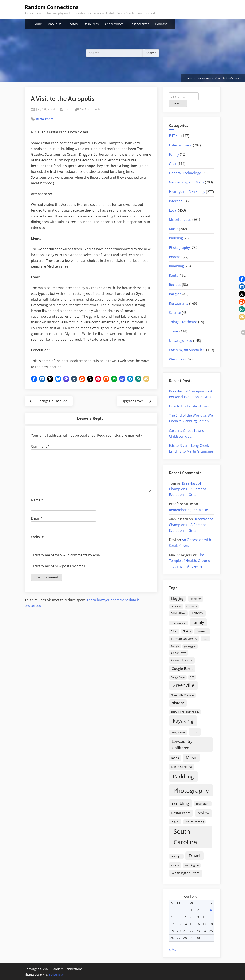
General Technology (185, 173)
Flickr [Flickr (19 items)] (174, 631)
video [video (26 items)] (175, 865)
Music (174, 229)
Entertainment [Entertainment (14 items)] (179, 623)
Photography (179, 248)
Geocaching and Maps (187, 182)
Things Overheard (183, 322)
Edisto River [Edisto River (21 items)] (178, 613)
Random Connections (52, 7)
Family (174, 154)
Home (37, 24)
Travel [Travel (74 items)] (194, 856)
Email (37, 519)
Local (173, 210)
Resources (91, 24)
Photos (72, 24)
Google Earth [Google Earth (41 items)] (182, 669)
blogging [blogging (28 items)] (177, 598)
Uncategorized (181, 341)
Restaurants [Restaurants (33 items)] (181, 813)
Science (175, 313)
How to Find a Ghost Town (190, 406)
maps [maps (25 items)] (175, 758)
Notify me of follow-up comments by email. (68, 556)
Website (37, 537)
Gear (173, 164)
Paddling (176, 238)
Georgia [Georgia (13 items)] (175, 646)
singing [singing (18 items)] (175, 821)
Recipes (175, 285)
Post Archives (139, 24)
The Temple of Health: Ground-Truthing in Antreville (190, 561)
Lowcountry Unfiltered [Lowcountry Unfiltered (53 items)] (182, 744)
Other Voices (114, 24)
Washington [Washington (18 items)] (192, 865)
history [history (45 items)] (178, 703)
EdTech (175, 136)
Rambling (176, 266)
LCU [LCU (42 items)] (195, 732)
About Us (55, 24)
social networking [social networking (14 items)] (194, 821)
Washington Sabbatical (187, 350)
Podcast (161, 24)
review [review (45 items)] (204, 813)
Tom (67, 109)
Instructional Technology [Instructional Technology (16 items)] (185, 712)
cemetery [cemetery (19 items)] (196, 599)
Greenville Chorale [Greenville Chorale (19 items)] (182, 695)
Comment (40, 447)
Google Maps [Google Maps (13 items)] (178, 677)
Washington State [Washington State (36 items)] (186, 873)
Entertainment (181, 145)
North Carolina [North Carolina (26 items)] (181, 767)
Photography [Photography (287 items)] (191, 790)
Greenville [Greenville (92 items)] (183, 685)
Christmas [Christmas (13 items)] (176, 606)
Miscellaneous (180, 220)
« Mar (173, 949)
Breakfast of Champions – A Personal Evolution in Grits (188, 489)
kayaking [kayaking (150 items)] (183, 721)
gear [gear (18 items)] (206, 639)
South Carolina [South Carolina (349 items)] (185, 837)
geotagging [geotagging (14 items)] (190, 646)
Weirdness (177, 359)
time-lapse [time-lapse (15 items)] (176, 856)
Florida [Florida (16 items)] (187, 631)
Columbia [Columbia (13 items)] (192, 606)
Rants (173, 275)
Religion (175, 294)
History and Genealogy (187, 192)
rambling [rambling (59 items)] (180, 803)
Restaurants (45, 119)
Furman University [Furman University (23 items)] (184, 639)
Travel (174, 331)
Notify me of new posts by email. (60, 566)
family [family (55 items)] (198, 622)
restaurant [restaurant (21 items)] (203, 804)
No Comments (90, 109)
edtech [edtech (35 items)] (197, 613)
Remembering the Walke (188, 510)
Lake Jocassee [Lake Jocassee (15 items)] (178, 732)
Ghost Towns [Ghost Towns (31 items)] (182, 660)
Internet (175, 201)
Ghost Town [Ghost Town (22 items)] (179, 653)
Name (37, 501)
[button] (34, 379)
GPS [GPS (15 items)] (192, 677)
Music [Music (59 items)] (191, 758)
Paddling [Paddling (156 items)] (183, 776)
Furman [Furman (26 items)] (202, 631)
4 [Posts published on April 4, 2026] (211, 910)
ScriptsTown (57, 975)
